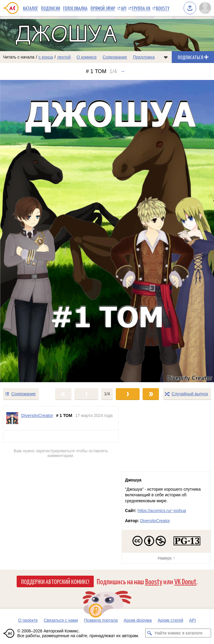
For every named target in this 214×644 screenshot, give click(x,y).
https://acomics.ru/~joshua (162, 511)
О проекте (28, 620)
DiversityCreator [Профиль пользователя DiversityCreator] (37, 415)
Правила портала (101, 620)
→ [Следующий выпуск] (123, 71)
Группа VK (141, 8)
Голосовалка (75, 8)
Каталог (31, 8)
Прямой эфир (103, 8)
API (124, 8)
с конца (46, 57)
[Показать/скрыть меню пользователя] (205, 8)
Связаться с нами (61, 620)
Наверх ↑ (166, 558)
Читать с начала (19, 57)
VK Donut (185, 581)
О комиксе (86, 57)
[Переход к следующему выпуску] (107, 231)
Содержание (115, 57)
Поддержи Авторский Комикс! (55, 581)
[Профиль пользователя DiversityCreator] (12, 418)
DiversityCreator (155, 521)
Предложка (144, 57)
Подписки (51, 8)
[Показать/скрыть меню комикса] (166, 57)
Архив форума (138, 620)
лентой (64, 57)
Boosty (163, 8)
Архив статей (171, 620)
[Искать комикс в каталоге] (150, 633)
